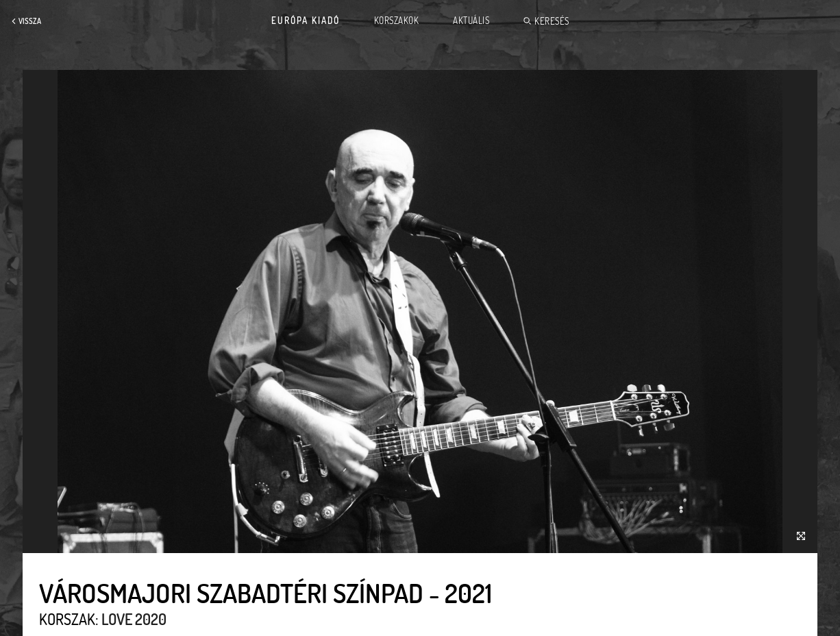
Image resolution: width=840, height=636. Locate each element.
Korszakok (397, 21)
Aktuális (471, 21)
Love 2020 (134, 619)
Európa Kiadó (306, 21)
